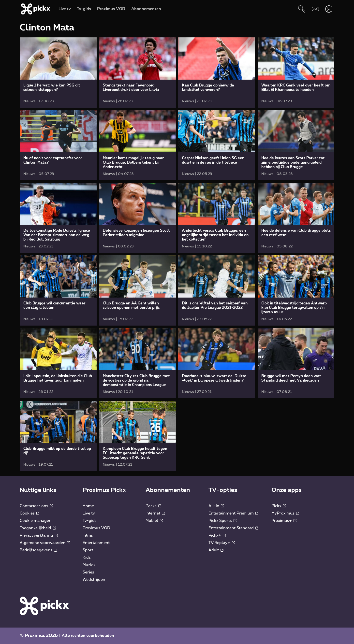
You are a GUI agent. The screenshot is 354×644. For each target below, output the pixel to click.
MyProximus (285, 513)
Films (88, 535)
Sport (88, 550)
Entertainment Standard (233, 528)
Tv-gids (90, 521)
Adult (216, 550)
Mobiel (154, 521)
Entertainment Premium (233, 513)
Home (88, 506)
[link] (58, 72)
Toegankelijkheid (38, 528)
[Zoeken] (302, 9)
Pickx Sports (222, 521)
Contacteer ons (36, 506)
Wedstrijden (94, 580)
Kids (87, 558)
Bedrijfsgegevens (38, 550)
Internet (155, 513)
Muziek (89, 565)
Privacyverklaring (39, 535)
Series (88, 572)
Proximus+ (284, 521)
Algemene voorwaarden (45, 543)
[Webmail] (315, 9)
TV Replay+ (222, 543)
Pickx (279, 506)
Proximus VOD (96, 528)
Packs (153, 506)
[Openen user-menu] (329, 9)
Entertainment (96, 543)
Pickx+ (217, 535)
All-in (216, 506)
